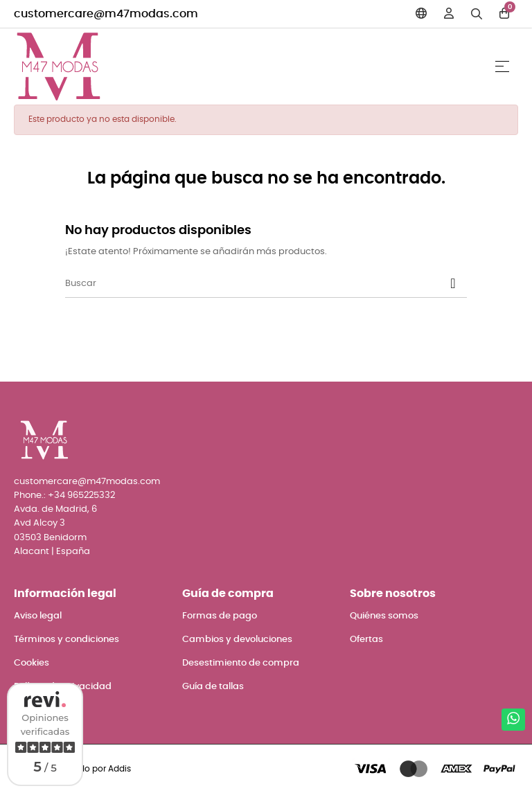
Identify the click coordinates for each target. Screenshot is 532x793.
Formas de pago (220, 616)
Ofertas (366, 640)
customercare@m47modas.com (106, 14)
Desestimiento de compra (241, 663)
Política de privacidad (63, 687)
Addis (119, 769)
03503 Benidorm (50, 538)
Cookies (32, 663)
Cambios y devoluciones (237, 640)
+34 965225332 (81, 496)
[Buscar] (266, 284)
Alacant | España (52, 552)
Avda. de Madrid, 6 (55, 509)
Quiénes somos (384, 616)
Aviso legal (38, 616)
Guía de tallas (213, 687)
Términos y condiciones (66, 640)
